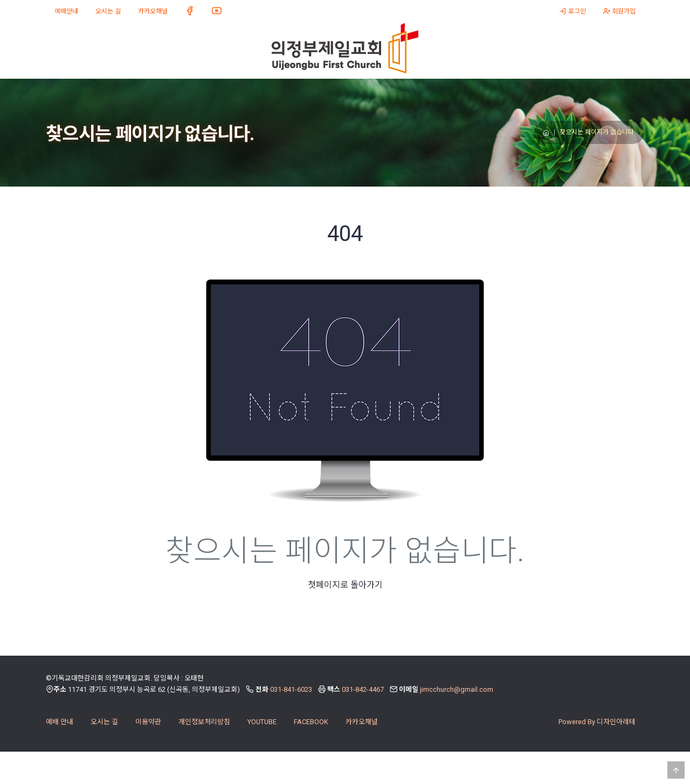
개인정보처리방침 (204, 754)
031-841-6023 (291, 722)
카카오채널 (153, 11)
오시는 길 (108, 11)
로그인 (572, 11)
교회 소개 (85, 95)
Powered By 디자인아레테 (597, 754)
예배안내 (66, 11)
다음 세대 (240, 95)
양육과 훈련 (318, 95)
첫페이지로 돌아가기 (345, 617)
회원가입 (619, 11)
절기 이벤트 (474, 95)
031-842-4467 (363, 722)
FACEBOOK (311, 754)
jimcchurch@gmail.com (457, 722)
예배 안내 (60, 754)
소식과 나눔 (396, 95)
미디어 (163, 95)
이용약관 (148, 754)
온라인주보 (552, 95)
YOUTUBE (262, 754)
